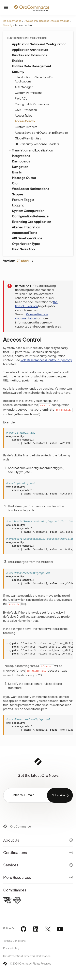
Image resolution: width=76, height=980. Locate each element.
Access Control (25, 121)
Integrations (19, 156)
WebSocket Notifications (29, 189)
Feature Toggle (23, 200)
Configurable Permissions (32, 104)
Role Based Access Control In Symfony (46, 360)
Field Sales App (21, 249)
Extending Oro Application (30, 221)
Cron (16, 183)
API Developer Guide (25, 238)
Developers (30, 21)
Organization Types (26, 244)
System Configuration (28, 211)
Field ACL (21, 98)
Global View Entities (28, 138)
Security (8, 25)
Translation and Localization (31, 150)
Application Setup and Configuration (37, 44)
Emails (17, 172)
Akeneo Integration (26, 227)
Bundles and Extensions (28, 55)
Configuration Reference (28, 216)
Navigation (20, 167)
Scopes (18, 194)
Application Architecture (28, 49)
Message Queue (22, 178)
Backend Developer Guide (54, 21)
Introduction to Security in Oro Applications (35, 79)
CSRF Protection (26, 110)
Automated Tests (23, 232)
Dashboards (21, 161)
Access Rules (24, 115)
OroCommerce (21, 826)
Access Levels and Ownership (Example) (41, 133)
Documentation (12, 21)
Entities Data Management (30, 66)
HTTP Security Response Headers (37, 144)
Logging (18, 205)
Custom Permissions (28, 93)
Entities (16, 60)
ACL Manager (24, 87)
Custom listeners (26, 127)
